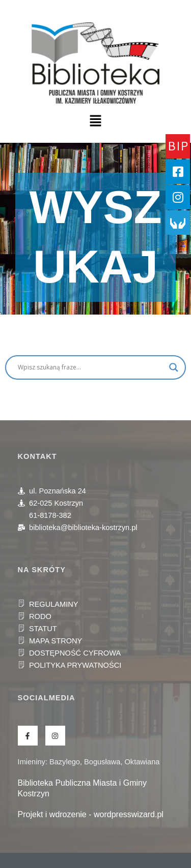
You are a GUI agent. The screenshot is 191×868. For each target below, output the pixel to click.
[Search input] (91, 367)
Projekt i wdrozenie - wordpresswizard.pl (91, 814)
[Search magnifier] (174, 367)
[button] (95, 121)
